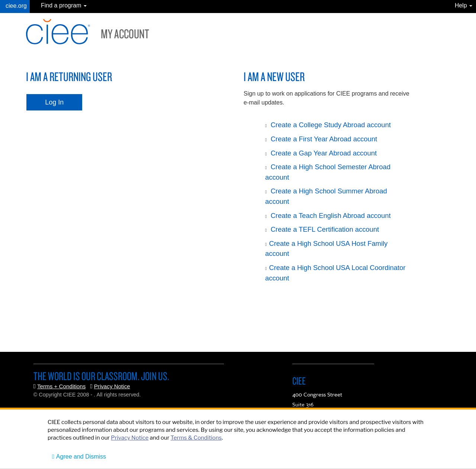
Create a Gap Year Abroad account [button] (324, 153)
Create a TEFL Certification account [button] (325, 229)
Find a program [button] (64, 5)
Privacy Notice (112, 386)
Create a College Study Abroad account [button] (331, 125)
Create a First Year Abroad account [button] (324, 139)
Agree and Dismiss (81, 457)
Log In (54, 102)
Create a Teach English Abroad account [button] (331, 216)
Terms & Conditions (196, 438)
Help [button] (464, 5)
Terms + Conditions (61, 386)
